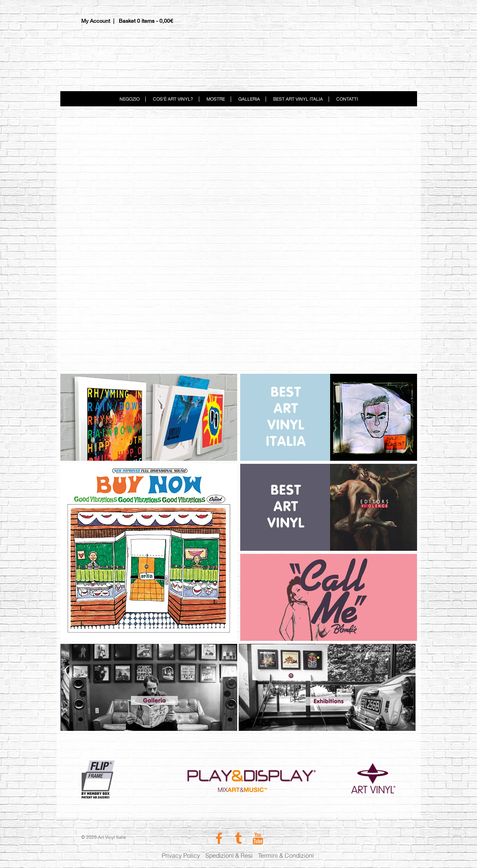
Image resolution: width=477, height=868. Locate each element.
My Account (96, 21)
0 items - (155, 21)
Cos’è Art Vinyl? (173, 99)
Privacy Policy (181, 856)
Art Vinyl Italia (239, 55)
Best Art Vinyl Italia (298, 99)
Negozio (130, 99)
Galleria (249, 99)
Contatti (347, 99)
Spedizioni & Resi (229, 856)
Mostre (216, 99)
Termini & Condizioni (286, 856)
